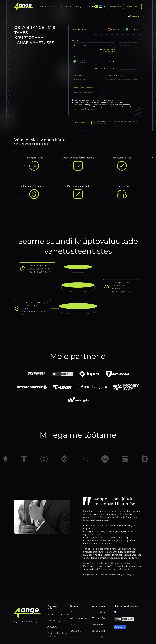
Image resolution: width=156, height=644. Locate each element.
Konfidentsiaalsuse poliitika (56, 635)
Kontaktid (75, 637)
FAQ (78, 7)
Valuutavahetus (46, 7)
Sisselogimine (115, 6)
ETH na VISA (98, 618)
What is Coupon (86, 88)
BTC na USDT (99, 637)
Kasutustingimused (56, 614)
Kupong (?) (83, 88)
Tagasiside (65, 7)
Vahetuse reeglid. (93, 100)
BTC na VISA (98, 612)
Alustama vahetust (82, 123)
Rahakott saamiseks (114, 75)
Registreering (133, 6)
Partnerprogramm (56, 620)
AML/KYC (111, 100)
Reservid (74, 625)
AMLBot (111, 105)
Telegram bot (135, 17)
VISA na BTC (98, 625)
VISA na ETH (98, 631)
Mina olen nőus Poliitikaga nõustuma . (98, 100)
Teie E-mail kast (78, 75)
